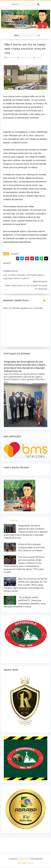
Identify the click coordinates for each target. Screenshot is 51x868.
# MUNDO (15, 254)
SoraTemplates (24, 859)
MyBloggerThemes (26, 863)
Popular (15, 521)
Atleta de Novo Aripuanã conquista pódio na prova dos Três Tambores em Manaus (31, 548)
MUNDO (38, 58)
